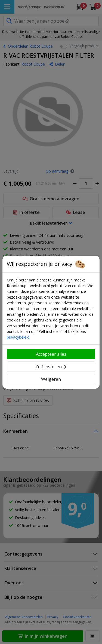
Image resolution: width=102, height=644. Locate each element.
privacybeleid (18, 337)
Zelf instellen (51, 367)
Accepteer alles (51, 354)
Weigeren (51, 379)
